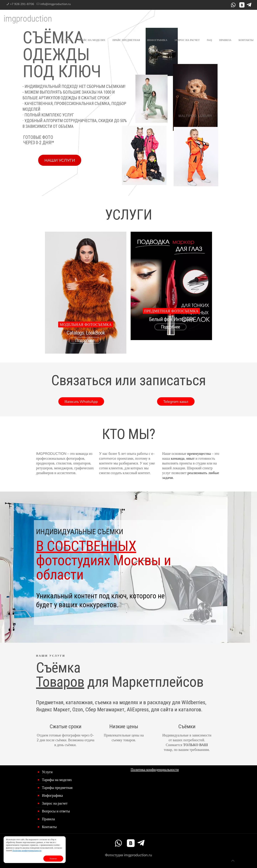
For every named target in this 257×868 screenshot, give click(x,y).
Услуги (47, 772)
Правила (48, 819)
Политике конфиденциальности (27, 850)
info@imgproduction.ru (56, 4)
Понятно (53, 859)
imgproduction (28, 19)
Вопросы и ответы (56, 811)
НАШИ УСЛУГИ (60, 160)
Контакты (49, 827)
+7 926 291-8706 (22, 4)
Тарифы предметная (57, 788)
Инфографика (52, 795)
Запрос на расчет (55, 803)
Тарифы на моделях (57, 780)
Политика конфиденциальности (155, 770)
